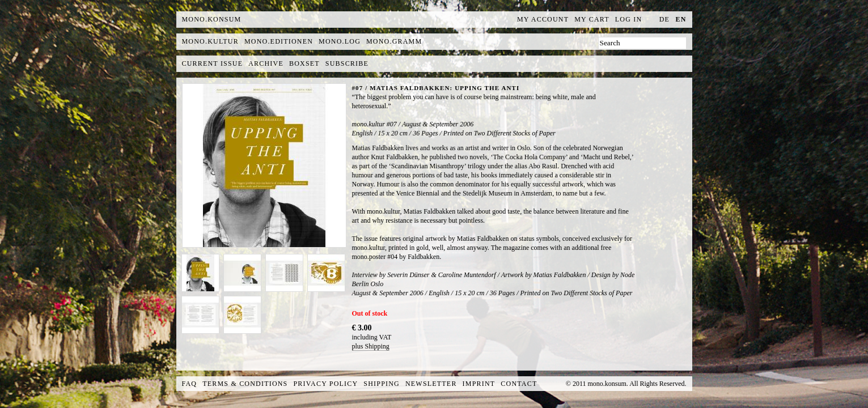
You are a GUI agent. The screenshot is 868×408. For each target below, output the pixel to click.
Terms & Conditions (245, 384)
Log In (629, 19)
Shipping (382, 384)
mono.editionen (279, 41)
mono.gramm (394, 41)
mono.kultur (210, 41)
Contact (519, 384)
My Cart (592, 19)
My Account (543, 19)
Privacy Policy (326, 384)
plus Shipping (371, 346)
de (664, 19)
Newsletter (431, 384)
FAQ (190, 384)
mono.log (340, 41)
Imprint (479, 384)
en (681, 19)
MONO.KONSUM (212, 19)
